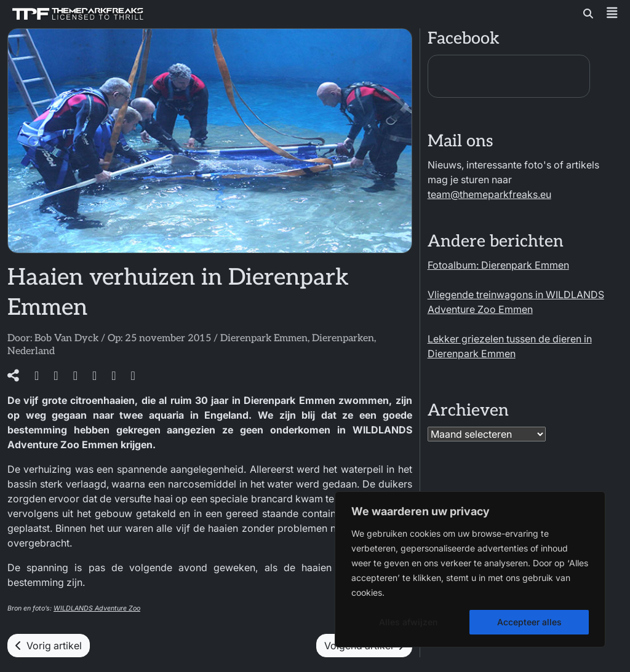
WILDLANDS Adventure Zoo (97, 608)
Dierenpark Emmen (264, 338)
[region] (470, 569)
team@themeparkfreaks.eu (489, 194)
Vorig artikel (49, 646)
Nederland (31, 351)
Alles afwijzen (408, 622)
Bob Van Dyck (66, 338)
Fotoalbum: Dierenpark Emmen (498, 265)
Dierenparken (343, 338)
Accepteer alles (529, 622)
